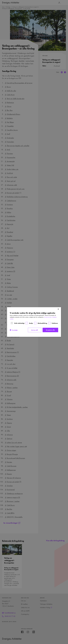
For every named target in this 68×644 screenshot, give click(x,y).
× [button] (58, 309)
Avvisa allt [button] (35, 330)
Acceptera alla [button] (50, 330)
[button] (14, 330)
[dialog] (34, 322)
